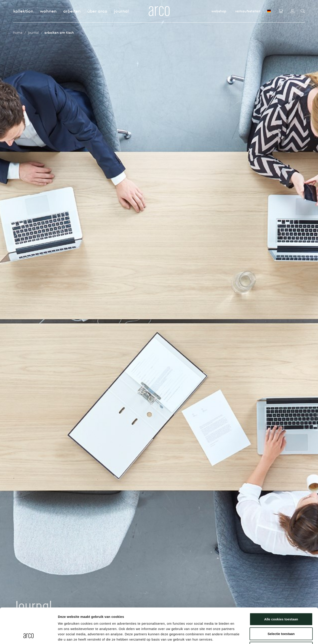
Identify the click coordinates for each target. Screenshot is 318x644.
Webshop (219, 11)
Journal (121, 11)
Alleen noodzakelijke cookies (281, 615)
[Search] (303, 11)
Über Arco (97, 11)
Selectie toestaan (281, 601)
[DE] (269, 11)
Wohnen (48, 11)
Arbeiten (72, 11)
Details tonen (239, 635)
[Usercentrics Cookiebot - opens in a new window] (29, 635)
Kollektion (23, 11)
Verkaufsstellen (248, 11)
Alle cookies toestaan (281, 586)
